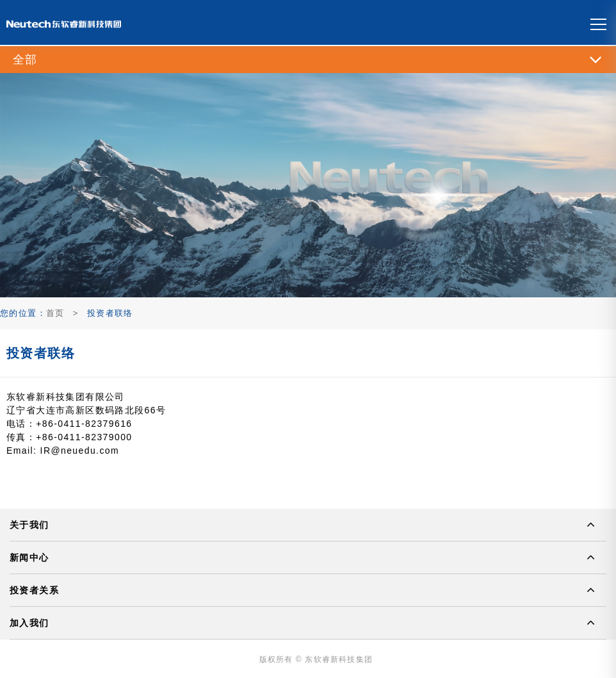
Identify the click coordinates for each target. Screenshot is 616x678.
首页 (55, 313)
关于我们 (29, 525)
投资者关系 (34, 590)
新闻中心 (29, 558)
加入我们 (29, 623)
